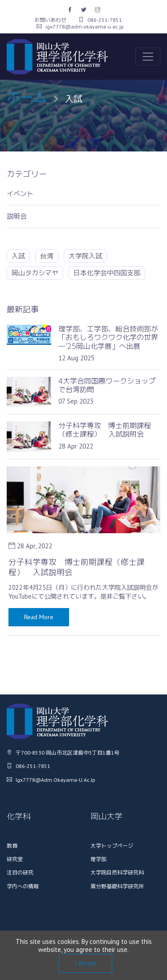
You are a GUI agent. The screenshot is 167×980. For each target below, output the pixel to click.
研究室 (15, 859)
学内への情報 (23, 886)
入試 (18, 256)
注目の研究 (20, 872)
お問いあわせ (50, 20)
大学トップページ (112, 846)
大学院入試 (85, 256)
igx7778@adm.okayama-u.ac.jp (80, 27)
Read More (39, 617)
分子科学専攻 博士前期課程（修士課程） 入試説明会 (77, 567)
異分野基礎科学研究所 (117, 886)
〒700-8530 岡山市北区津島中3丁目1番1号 (63, 753)
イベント (20, 194)
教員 (12, 846)
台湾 (47, 256)
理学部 (98, 859)
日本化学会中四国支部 (107, 273)
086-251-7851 (100, 20)
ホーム (27, 97)
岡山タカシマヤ (35, 273)
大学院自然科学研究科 (117, 872)
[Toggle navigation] (148, 57)
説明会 (17, 216)
